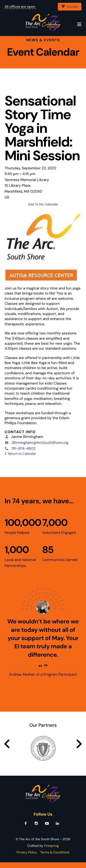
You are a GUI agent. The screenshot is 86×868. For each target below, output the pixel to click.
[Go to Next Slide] (79, 750)
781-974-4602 (23, 454)
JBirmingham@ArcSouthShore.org (40, 448)
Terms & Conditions (55, 858)
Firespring (51, 852)
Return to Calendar (22, 460)
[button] (79, 25)
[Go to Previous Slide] (7, 750)
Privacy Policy (27, 858)
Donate (70, 7)
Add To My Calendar (43, 210)
